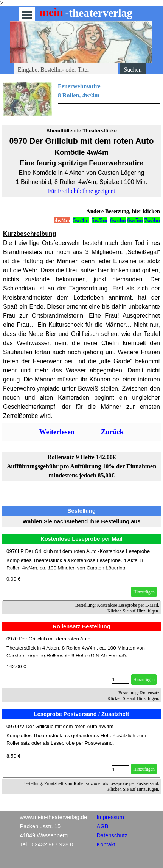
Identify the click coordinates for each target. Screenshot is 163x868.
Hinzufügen (144, 592)
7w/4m (152, 220)
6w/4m (118, 220)
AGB (103, 826)
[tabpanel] (81, 99)
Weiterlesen (57, 432)
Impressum (110, 817)
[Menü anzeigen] (27, 15)
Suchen (133, 70)
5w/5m (99, 220)
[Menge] (120, 680)
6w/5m (135, 220)
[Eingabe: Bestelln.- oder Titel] (66, 70)
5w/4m (81, 220)
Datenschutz (112, 835)
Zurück (112, 432)
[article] (81, 573)
